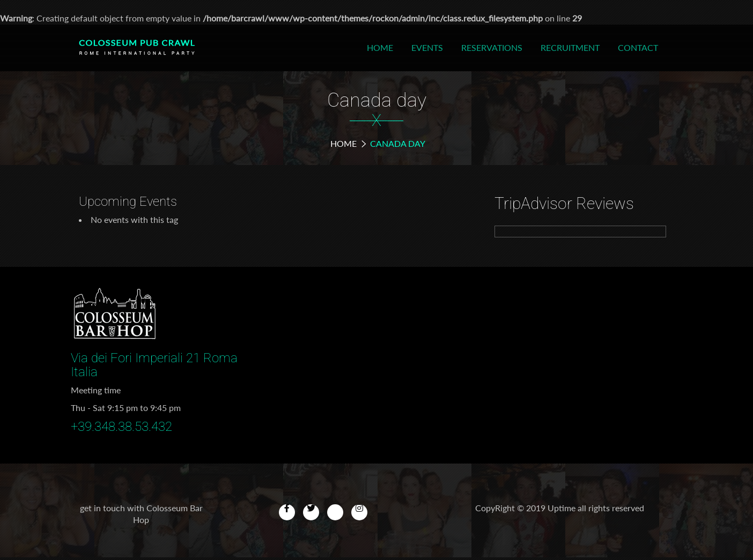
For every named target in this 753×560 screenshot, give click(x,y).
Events (427, 47)
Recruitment (570, 47)
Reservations (492, 47)
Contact (638, 47)
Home (380, 47)
